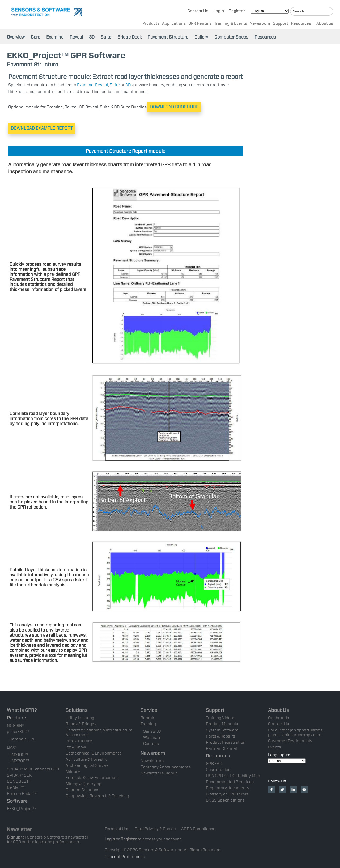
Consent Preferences (125, 857)
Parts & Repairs (220, 736)
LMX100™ (19, 755)
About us (325, 24)
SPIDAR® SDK (19, 775)
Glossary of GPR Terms (227, 794)
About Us (279, 710)
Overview (16, 37)
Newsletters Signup (159, 773)
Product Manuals (222, 724)
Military (73, 772)
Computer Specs (231, 37)
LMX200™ (19, 761)
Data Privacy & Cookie (155, 829)
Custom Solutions (82, 790)
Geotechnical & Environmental (94, 753)
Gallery (201, 37)
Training (148, 724)
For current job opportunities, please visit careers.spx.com (296, 732)
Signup (14, 837)
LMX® (12, 747)
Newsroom (260, 24)
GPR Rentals (200, 24)
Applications (174, 24)
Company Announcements (166, 767)
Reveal (76, 37)
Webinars (152, 738)
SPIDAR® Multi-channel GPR (33, 769)
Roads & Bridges (81, 724)
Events (275, 747)
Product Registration (226, 742)
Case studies (218, 770)
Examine (55, 37)
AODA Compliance (198, 829)
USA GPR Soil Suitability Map (233, 776)
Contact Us (198, 12)
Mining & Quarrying (84, 784)
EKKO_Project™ (22, 809)
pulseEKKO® (18, 732)
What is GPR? (22, 710)
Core (35, 37)
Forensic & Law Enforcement (92, 778)
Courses (151, 744)
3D (92, 37)
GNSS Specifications (225, 800)
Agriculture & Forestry (86, 759)
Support (280, 24)
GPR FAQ (214, 764)
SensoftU (152, 731)
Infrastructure (79, 741)
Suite (106, 37)
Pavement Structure (168, 37)
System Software (222, 730)
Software (17, 801)
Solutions (77, 710)
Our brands (279, 718)
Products (151, 24)
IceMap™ (16, 787)
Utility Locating (80, 718)
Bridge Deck (129, 37)
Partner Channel (221, 748)
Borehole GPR (23, 739)
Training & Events (231, 24)
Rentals (148, 718)
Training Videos (220, 718)
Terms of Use (117, 829)
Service (149, 710)
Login (219, 12)
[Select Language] (270, 12)
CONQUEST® (19, 781)
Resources (301, 24)
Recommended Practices (230, 782)
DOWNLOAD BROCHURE (174, 107)
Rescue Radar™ (22, 794)
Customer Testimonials (290, 741)
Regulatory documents (228, 788)
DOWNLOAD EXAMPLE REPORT (42, 128)
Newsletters (152, 761)
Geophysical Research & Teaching (97, 796)
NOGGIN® (15, 726)
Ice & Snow (76, 747)
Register (237, 12)
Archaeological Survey (87, 765)
